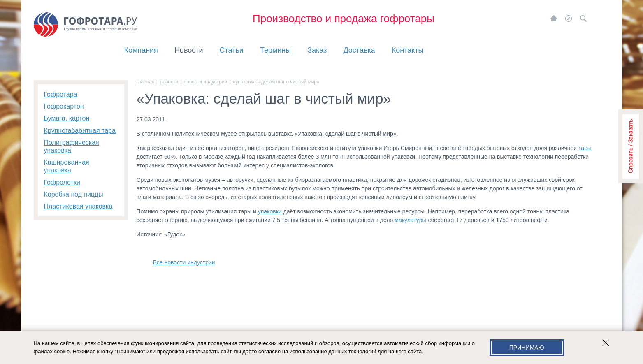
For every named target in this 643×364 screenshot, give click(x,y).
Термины (275, 50)
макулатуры (410, 220)
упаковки (270, 211)
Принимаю (527, 348)
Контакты (408, 50)
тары (585, 148)
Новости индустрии (206, 82)
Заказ (317, 50)
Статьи (232, 50)
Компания (141, 50)
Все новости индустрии (184, 262)
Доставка (359, 50)
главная (146, 82)
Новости (189, 50)
